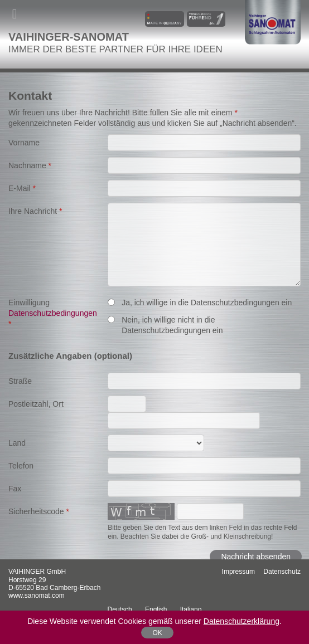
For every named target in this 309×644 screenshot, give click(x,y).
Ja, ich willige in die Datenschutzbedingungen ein (200, 303)
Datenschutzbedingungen (53, 313)
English (156, 609)
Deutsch (120, 609)
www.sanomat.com (37, 596)
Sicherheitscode (39, 511)
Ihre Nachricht (35, 211)
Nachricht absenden (256, 557)
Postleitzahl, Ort (36, 404)
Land (17, 443)
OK (157, 633)
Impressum (238, 572)
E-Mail (22, 188)
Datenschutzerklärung (242, 621)
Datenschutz (282, 572)
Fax (15, 489)
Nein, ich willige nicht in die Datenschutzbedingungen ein (165, 325)
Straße (20, 381)
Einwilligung (53, 313)
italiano (191, 609)
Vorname (24, 143)
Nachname (30, 165)
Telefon (21, 466)
